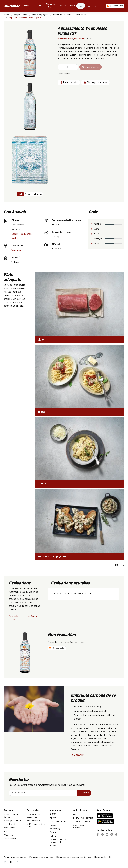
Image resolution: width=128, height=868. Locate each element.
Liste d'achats (10, 824)
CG (110, 857)
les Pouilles (81, 15)
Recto (21, 194)
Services (63, 6)
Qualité (53, 832)
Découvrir (37, 6)
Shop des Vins (50, 6)
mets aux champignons (52, 557)
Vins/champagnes (40, 15)
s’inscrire (84, 793)
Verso (28, 194)
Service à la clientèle (82, 822)
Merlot (15, 238)
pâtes (41, 412)
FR (11, 862)
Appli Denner (9, 828)
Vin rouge (57, 15)
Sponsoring (55, 829)
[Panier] (89, 6)
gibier (41, 340)
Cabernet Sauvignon (22, 234)
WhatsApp (8, 835)
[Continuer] (124, 565)
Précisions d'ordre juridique (41, 857)
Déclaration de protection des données (74, 857)
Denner (72, 6)
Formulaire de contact (83, 818)
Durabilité (54, 825)
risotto (42, 484)
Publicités (54, 836)
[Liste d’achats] (102, 6)
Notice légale (100, 857)
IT (18, 862)
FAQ (75, 814)
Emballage (37, 194)
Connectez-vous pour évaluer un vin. (24, 618)
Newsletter (9, 831)
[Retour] (110, 565)
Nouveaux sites (34, 821)
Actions (27, 6)
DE (5, 862)
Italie (69, 15)
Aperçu (53, 818)
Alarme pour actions (13, 821)
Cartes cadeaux (11, 839)
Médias (53, 846)
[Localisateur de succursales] (95, 6)
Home (6, 15)
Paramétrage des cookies (15, 857)
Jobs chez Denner (58, 821)
